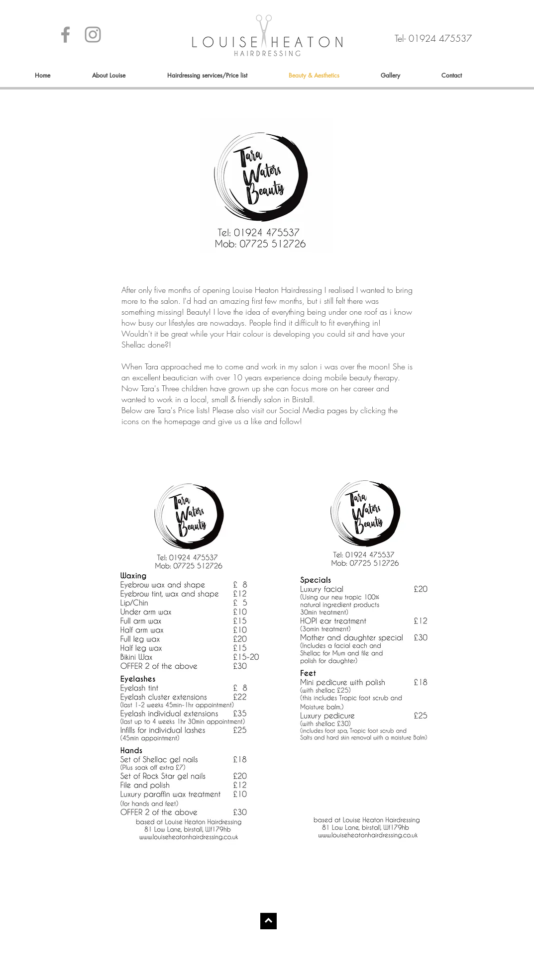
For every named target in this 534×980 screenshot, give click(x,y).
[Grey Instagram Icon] (93, 35)
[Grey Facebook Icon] (65, 35)
